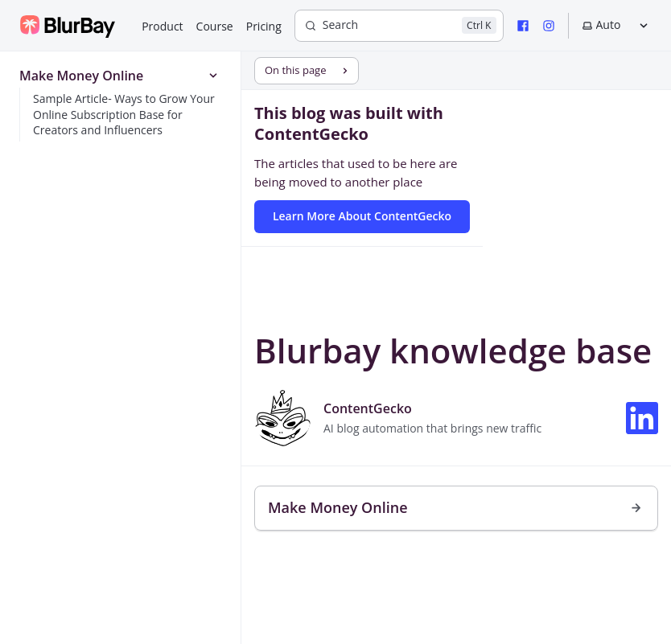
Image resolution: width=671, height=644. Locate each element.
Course (215, 26)
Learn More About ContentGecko (362, 216)
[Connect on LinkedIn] (642, 418)
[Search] (399, 26)
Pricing (264, 26)
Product (162, 26)
